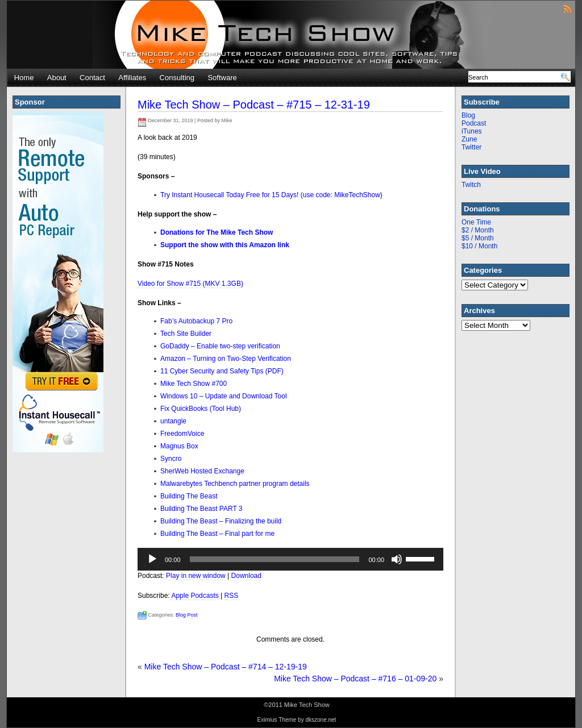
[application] (290, 559)
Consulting (177, 78)
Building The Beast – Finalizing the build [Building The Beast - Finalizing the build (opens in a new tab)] (221, 521)
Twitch (471, 185)
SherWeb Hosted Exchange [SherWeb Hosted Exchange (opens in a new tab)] (202, 471)
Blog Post (187, 615)
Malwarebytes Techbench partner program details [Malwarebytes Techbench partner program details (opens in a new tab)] (235, 484)
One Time (476, 222)
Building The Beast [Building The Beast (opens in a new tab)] (189, 496)
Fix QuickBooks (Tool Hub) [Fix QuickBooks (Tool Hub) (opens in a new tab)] (201, 409)
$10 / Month (479, 246)
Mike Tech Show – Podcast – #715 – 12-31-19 (254, 105)
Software (222, 78)
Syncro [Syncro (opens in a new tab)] (171, 459)
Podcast (474, 123)
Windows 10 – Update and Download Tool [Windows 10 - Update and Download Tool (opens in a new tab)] (224, 396)
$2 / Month (478, 230)
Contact (92, 78)
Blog (468, 115)
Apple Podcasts (195, 596)
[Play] (152, 559)
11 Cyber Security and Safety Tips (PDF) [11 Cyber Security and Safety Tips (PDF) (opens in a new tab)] (222, 371)
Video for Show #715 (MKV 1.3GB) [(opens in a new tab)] (190, 284)
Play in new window (196, 576)
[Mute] (397, 559)
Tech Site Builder (186, 334)
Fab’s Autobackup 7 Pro (196, 321)
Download (246, 576)
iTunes (472, 131)
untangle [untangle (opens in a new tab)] (173, 421)
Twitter (471, 147)
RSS (232, 596)
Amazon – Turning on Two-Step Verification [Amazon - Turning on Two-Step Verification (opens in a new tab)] (226, 359)
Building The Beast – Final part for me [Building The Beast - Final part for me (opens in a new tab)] (217, 534)
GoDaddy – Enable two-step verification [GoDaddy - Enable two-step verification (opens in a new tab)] (220, 346)
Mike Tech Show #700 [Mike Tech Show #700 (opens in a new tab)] (194, 384)
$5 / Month (478, 238)
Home (24, 78)
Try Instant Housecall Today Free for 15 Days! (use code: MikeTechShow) (271, 195)
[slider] (275, 559)
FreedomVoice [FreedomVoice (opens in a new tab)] (182, 434)
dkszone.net (321, 720)
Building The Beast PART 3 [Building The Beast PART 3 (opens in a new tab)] (201, 509)
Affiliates (132, 78)
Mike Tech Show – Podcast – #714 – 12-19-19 (226, 667)
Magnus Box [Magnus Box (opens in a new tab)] (179, 446)
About (57, 78)
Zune (469, 139)
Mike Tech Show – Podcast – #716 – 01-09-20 (355, 679)
